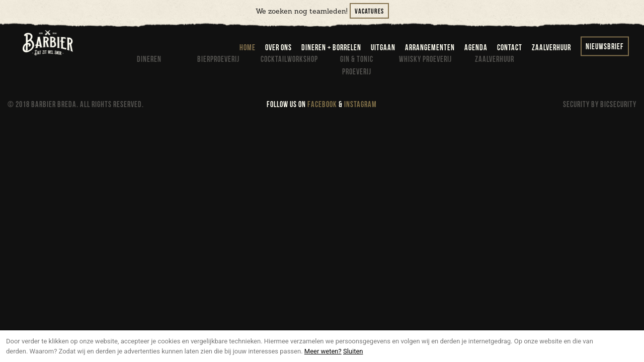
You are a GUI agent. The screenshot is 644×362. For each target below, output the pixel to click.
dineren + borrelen (331, 48)
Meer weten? (323, 351)
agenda (476, 48)
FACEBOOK (322, 105)
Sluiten (353, 351)
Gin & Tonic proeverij (357, 66)
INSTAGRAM (360, 105)
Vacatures (369, 11)
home (248, 48)
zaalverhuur (551, 48)
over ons (278, 48)
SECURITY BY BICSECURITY (600, 105)
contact (510, 48)
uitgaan (383, 48)
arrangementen (430, 48)
